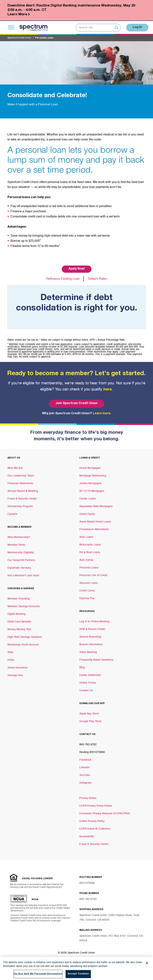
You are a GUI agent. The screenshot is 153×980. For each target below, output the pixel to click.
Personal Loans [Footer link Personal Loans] (89, 568)
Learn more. (102, 414)
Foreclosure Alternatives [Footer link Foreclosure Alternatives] (94, 529)
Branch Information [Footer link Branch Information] (91, 645)
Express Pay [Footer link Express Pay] (87, 598)
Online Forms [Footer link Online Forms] (88, 683)
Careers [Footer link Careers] (12, 514)
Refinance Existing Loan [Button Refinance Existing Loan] (63, 279)
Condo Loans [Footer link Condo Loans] (88, 499)
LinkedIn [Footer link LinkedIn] (85, 768)
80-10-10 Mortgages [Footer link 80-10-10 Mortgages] (92, 491)
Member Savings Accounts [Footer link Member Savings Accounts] (24, 606)
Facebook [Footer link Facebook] (85, 760)
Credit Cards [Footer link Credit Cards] (87, 591)
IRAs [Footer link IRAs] (10, 652)
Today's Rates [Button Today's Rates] (97, 279)
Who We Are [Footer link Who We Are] (15, 468)
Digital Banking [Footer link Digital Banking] (16, 614)
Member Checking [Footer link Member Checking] (19, 599)
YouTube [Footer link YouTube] (85, 775)
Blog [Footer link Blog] (82, 668)
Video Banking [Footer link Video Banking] (88, 652)
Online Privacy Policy (92, 821)
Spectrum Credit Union (19, 38)
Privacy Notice (88, 798)
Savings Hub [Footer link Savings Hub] (15, 675)
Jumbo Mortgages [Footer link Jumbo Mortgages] (90, 483)
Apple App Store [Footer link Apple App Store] (89, 714)
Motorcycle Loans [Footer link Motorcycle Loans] (90, 545)
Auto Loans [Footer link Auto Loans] (86, 537)
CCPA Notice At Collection (95, 829)
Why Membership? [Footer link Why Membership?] (19, 537)
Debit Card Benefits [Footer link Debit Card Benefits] (19, 622)
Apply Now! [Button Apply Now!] (77, 269)
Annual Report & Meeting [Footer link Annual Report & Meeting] (23, 491)
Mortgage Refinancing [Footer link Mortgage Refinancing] (93, 476)
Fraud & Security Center (94, 844)
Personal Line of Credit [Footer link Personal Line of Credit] (93, 575)
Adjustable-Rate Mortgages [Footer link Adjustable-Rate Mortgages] (96, 506)
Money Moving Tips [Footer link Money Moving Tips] (19, 629)
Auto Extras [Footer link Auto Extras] (86, 560)
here (108, 390)
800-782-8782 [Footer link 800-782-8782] (88, 745)
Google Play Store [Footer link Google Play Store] (90, 721)
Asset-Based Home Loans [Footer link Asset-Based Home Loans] (95, 522)
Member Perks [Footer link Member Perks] (16, 545)
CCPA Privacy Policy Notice (96, 806)
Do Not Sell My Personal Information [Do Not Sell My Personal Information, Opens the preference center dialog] (38, 974)
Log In (137, 27)
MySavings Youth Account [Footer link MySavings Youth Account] (23, 645)
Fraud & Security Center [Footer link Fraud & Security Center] (22, 499)
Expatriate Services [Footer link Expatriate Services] (19, 568)
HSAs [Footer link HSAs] (11, 660)
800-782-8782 (88, 899)
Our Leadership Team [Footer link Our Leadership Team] (21, 476)
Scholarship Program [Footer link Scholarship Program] (20, 506)
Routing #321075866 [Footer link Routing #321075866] (92, 752)
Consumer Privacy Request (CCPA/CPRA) (105, 814)
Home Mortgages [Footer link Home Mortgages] (90, 468)
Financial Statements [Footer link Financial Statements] (20, 483)
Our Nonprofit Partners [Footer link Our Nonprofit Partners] (21, 560)
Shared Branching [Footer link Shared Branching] (90, 637)
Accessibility (86, 836)
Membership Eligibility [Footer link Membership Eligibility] (21, 553)
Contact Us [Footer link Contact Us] (86, 691)
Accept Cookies (78, 974)
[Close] (147, 963)
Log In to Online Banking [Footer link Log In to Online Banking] (94, 622)
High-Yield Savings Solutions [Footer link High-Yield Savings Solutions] (25, 637)
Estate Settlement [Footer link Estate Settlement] (90, 675)
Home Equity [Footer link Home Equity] (87, 514)
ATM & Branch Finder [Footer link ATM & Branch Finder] (92, 629)
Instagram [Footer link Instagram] (86, 783)
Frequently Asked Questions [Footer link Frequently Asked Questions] (96, 660)
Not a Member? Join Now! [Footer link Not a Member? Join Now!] (23, 576)
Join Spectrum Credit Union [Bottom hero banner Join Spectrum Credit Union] (77, 403)
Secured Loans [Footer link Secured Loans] (89, 583)
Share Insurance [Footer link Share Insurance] (18, 668)
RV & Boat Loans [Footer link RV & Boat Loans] (90, 552)
